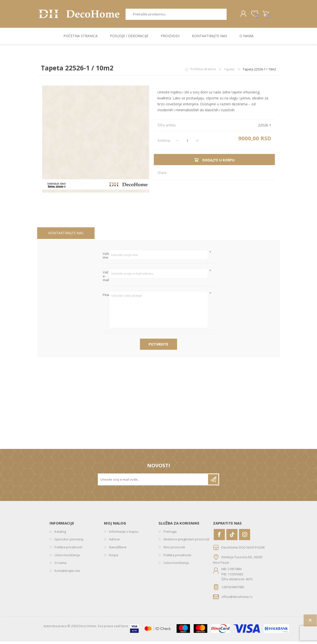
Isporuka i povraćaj (69, 542)
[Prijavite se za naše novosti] (153, 482)
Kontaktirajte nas (66, 235)
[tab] (66, 236)
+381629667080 (233, 589)
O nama (60, 565)
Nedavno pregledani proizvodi (186, 542)
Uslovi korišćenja (67, 557)
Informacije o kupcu (124, 534)
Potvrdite (158, 346)
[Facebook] (219, 537)
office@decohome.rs (237, 599)
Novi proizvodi (174, 550)
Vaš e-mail (106, 279)
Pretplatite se (213, 482)
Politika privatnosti (68, 550)
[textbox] (174, 15)
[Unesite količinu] (187, 143)
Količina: (164, 143)
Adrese (114, 542)
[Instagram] (245, 537)
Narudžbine (118, 550)
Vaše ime (106, 258)
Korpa (261, 15)
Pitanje (106, 297)
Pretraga (227, 15)
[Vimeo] (232, 537)
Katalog (60, 534)
